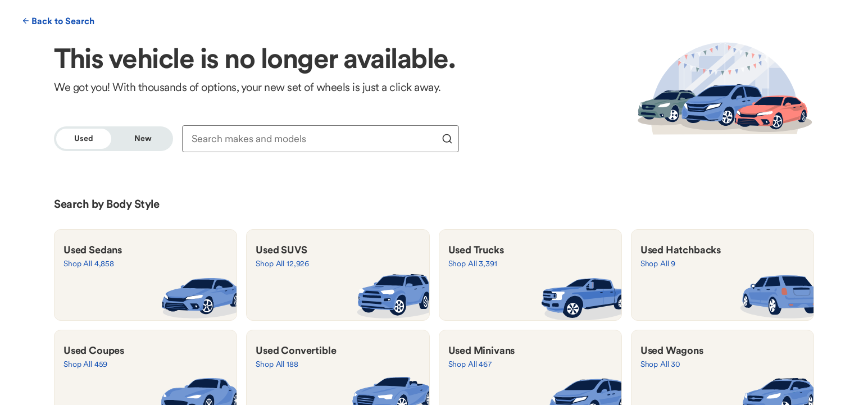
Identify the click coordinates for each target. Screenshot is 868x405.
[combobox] (313, 138)
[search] (447, 139)
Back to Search (58, 21)
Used (83, 138)
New (143, 138)
